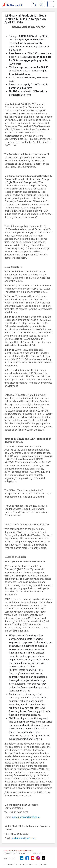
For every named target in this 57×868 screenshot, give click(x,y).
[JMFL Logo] (12, 4)
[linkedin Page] (22, 858)
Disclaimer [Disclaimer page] (20, 864)
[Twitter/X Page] (43, 858)
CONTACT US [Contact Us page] (9, 864)
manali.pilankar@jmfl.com (26, 817)
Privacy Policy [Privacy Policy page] (32, 864)
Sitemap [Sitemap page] (44, 864)
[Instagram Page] (38, 858)
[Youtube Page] (33, 858)
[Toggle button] (51, 4)
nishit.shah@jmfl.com (24, 838)
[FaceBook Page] (27, 858)
